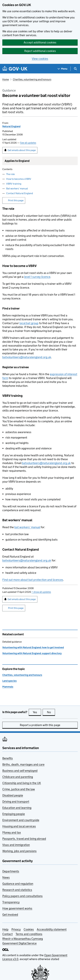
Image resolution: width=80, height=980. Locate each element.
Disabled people (13, 795)
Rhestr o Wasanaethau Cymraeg (23, 939)
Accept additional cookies (40, 42)
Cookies (29, 929)
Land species (9, 681)
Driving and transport (16, 802)
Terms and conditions (29, 934)
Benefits (8, 758)
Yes (37, 712)
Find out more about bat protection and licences (33, 580)
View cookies (40, 59)
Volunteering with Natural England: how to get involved (33, 647)
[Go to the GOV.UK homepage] (15, 69)
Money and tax (12, 832)
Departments (11, 871)
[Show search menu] (75, 69)
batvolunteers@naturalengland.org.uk (27, 357)
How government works (17, 908)
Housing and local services (19, 826)
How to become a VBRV (19, 179)
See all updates (28, 143)
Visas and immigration (16, 845)
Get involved (10, 915)
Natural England (11, 126)
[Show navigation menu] (63, 69)
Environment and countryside (21, 820)
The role (10, 174)
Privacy (16, 929)
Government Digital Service (19, 943)
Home (6, 79)
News (6, 877)
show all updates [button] (41, 592)
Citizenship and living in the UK (22, 783)
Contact (7, 934)
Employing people (14, 814)
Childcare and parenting (18, 777)
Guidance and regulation (18, 884)
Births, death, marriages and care (23, 764)
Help (5, 929)
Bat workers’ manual (17, 189)
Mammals (8, 687)
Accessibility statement (52, 929)
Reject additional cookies (40, 51)
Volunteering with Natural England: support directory (32, 653)
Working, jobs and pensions (19, 851)
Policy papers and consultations (22, 896)
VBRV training (14, 184)
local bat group (29, 323)
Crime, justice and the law (19, 789)
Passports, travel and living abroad (24, 839)
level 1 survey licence (37, 277)
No (51, 712)
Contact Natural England (20, 193)
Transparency (11, 902)
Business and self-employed (20, 771)
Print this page (16, 200)
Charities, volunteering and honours (32, 79)
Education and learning (17, 808)
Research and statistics (17, 890)
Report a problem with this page (40, 725)
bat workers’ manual (27, 527)
